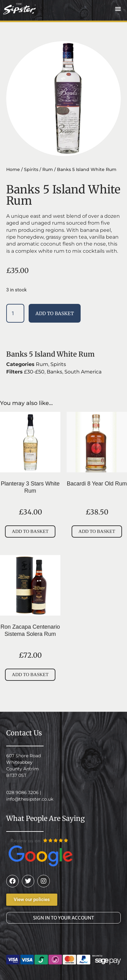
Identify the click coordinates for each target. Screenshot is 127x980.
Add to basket (55, 313)
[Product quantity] (15, 313)
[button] (118, 9)
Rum (48, 169)
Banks (54, 372)
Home (13, 169)
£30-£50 (34, 372)
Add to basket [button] (30, 531)
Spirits (31, 169)
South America (83, 372)
